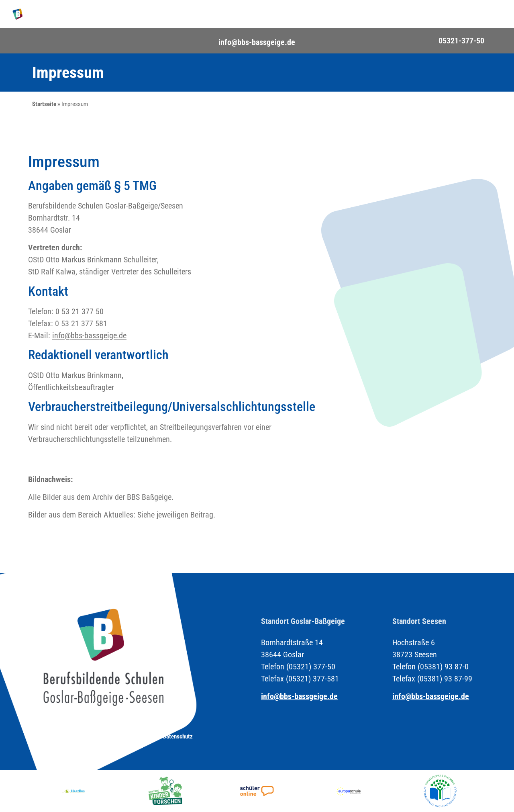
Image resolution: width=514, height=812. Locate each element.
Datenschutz (178, 736)
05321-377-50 (461, 41)
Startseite (44, 104)
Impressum (134, 736)
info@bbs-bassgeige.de (257, 42)
